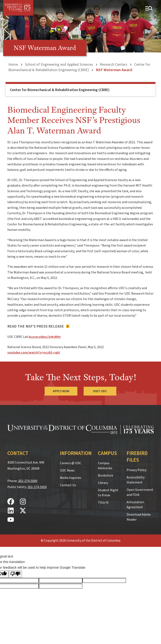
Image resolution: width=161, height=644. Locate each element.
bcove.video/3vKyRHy (45, 337)
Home (13, 64)
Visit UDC (100, 391)
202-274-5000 (28, 481)
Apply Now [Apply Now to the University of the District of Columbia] (61, 391)
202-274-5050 (37, 487)
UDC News (67, 470)
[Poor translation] (15, 574)
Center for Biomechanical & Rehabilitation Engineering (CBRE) (79, 67)
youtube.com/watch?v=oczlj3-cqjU (34, 353)
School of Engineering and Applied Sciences (59, 64)
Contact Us (68, 485)
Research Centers (114, 64)
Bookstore (106, 475)
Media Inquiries (71, 478)
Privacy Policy (136, 470)
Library (103, 483)
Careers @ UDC (71, 463)
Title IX (103, 503)
